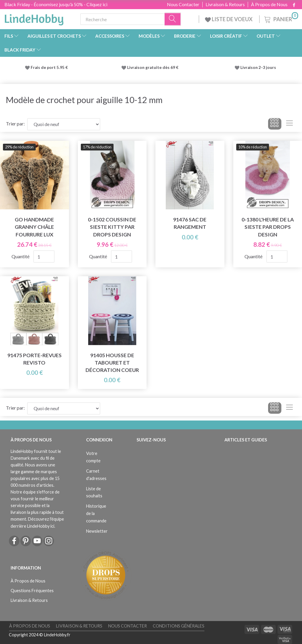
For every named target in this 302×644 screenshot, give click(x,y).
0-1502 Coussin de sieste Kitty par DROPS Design (112, 227)
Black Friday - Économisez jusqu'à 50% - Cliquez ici (56, 4)
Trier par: (15, 124)
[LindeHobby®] (34, 18)
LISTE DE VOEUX (229, 19)
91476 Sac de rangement (190, 223)
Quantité (21, 256)
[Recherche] (173, 19)
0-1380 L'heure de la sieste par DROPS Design (268, 227)
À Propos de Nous (269, 4)
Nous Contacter (183, 4)
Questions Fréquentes (32, 591)
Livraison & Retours (225, 4)
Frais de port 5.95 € (49, 67)
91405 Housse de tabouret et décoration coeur (112, 363)
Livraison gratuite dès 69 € (154, 67)
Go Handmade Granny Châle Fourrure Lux (34, 227)
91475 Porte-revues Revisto (35, 359)
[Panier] (281, 18)
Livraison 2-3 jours (258, 67)
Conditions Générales (179, 626)
